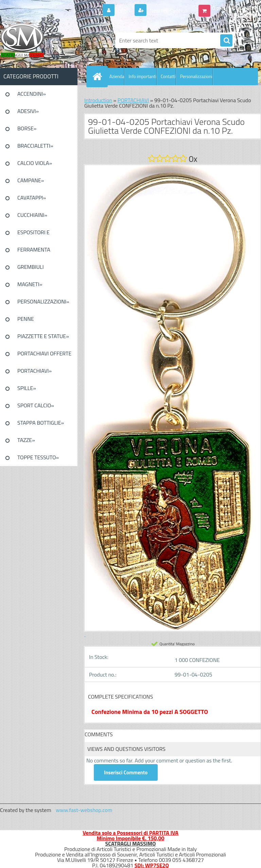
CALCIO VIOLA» (35, 163)
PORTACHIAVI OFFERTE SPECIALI (44, 356)
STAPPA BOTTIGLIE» (41, 423)
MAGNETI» (30, 284)
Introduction (98, 100)
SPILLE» (27, 388)
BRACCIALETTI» (35, 146)
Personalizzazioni (196, 76)
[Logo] (47, 40)
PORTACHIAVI (133, 100)
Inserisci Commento (126, 772)
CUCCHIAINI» (32, 215)
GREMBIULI (31, 267)
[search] (226, 41)
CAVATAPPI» (32, 198)
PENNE (26, 319)
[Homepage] (99, 76)
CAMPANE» (31, 180)
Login (124, 11)
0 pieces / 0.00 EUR (235, 8)
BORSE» (27, 128)
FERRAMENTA (34, 250)
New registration (168, 11)
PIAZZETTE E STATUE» (43, 336)
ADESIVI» (28, 111)
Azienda (117, 76)
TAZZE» (26, 440)
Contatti (168, 76)
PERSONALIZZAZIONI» (43, 301)
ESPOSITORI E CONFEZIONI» (33, 235)
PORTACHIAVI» (34, 371)
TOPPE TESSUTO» (38, 457)
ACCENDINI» (32, 94)
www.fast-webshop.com (84, 810)
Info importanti (142, 76)
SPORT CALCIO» (36, 405)
